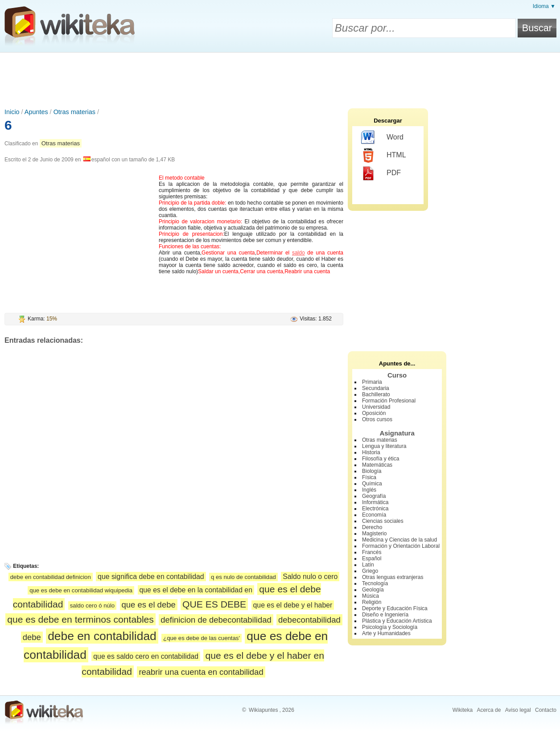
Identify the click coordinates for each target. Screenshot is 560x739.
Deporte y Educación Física (395, 608)
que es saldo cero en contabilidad (146, 656)
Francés (372, 552)
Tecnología (375, 583)
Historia (371, 452)
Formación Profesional (389, 401)
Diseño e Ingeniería (385, 615)
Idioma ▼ (544, 6)
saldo (299, 253)
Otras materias (74, 112)
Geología (373, 590)
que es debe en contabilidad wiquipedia (81, 590)
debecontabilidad (309, 620)
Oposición (374, 413)
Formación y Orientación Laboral (401, 546)
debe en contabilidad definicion (51, 577)
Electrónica (375, 509)
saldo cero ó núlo (92, 606)
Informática (375, 502)
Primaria (372, 382)
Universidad (376, 407)
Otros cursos (377, 419)
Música (371, 596)
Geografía (374, 496)
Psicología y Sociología (390, 627)
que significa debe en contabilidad (151, 577)
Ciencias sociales (383, 521)
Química (372, 484)
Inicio (12, 112)
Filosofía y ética (381, 459)
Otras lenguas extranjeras (393, 577)
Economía (374, 515)
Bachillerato (376, 394)
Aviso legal (518, 710)
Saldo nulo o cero (310, 577)
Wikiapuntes (263, 710)
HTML (384, 156)
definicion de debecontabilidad (216, 620)
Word (382, 138)
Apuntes (36, 112)
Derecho (372, 527)
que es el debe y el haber (293, 605)
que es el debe (149, 605)
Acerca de (489, 710)
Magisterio (374, 534)
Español (372, 558)
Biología (372, 471)
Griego (370, 571)
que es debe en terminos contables (80, 619)
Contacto (546, 710)
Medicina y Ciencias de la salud (399, 540)
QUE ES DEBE (214, 604)
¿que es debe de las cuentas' (202, 638)
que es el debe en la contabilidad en (196, 590)
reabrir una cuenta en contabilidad (201, 672)
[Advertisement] (280, 77)
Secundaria (376, 388)
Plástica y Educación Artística (397, 621)
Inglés (369, 490)
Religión (372, 602)
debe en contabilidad (102, 636)
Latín (368, 565)
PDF (381, 173)
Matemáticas (377, 465)
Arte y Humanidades (386, 633)
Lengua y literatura (384, 446)
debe (32, 637)
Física (369, 477)
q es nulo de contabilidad (243, 577)
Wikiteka (463, 710)
